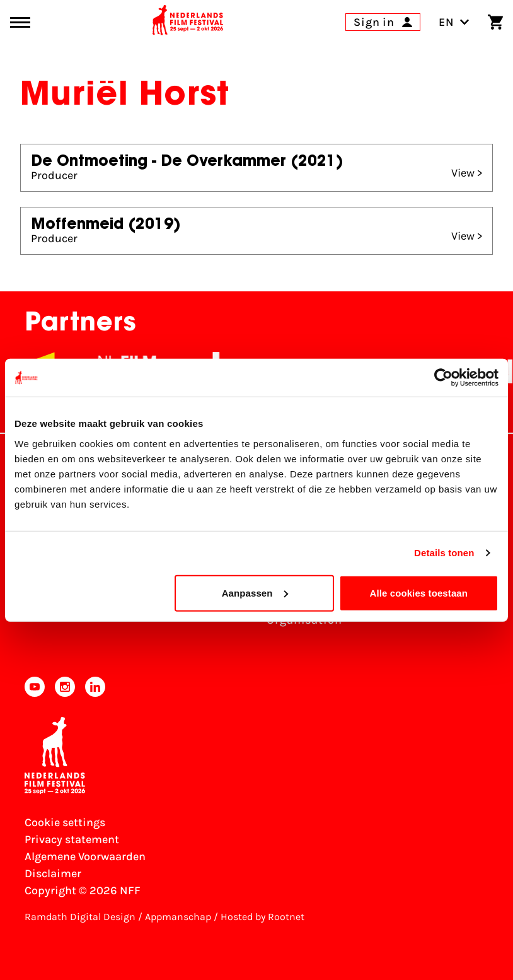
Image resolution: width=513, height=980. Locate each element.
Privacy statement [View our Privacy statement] (72, 839)
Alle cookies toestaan (419, 592)
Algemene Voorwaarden (85, 856)
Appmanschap (178, 917)
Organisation (304, 620)
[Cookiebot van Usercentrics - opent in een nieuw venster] (443, 378)
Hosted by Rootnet (262, 917)
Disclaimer (53, 873)
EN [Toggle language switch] (454, 22)
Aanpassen (255, 592)
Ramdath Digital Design (80, 917)
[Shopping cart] (495, 22)
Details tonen (444, 553)
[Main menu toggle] (20, 22)
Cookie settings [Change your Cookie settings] (65, 822)
